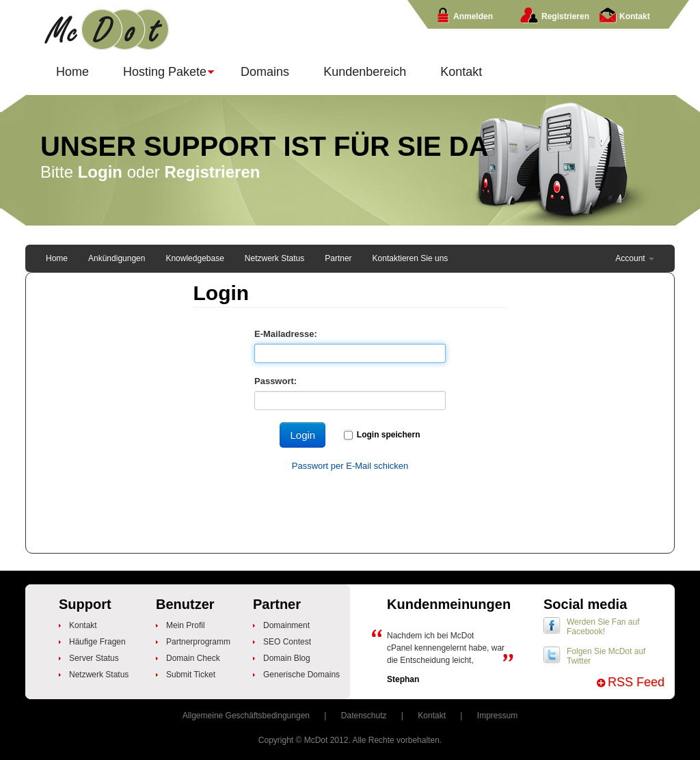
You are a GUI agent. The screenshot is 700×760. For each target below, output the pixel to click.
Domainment (286, 625)
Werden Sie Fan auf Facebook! (603, 627)
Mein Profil (186, 625)
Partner (338, 258)
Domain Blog (287, 658)
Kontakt (461, 72)
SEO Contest (287, 642)
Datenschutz (364, 716)
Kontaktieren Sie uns (410, 258)
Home (72, 72)
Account (635, 258)
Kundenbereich (365, 72)
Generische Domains (301, 675)
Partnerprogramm (198, 642)
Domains (265, 72)
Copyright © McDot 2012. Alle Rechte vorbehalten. (350, 740)
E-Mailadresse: (286, 334)
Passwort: (275, 381)
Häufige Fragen (97, 642)
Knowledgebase (194, 258)
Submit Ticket (191, 675)
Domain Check (193, 658)
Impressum (497, 716)
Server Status (94, 658)
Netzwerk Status (274, 258)
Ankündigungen (117, 258)
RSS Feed (636, 682)
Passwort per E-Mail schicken (350, 466)
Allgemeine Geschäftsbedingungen (246, 716)
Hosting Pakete (160, 75)
